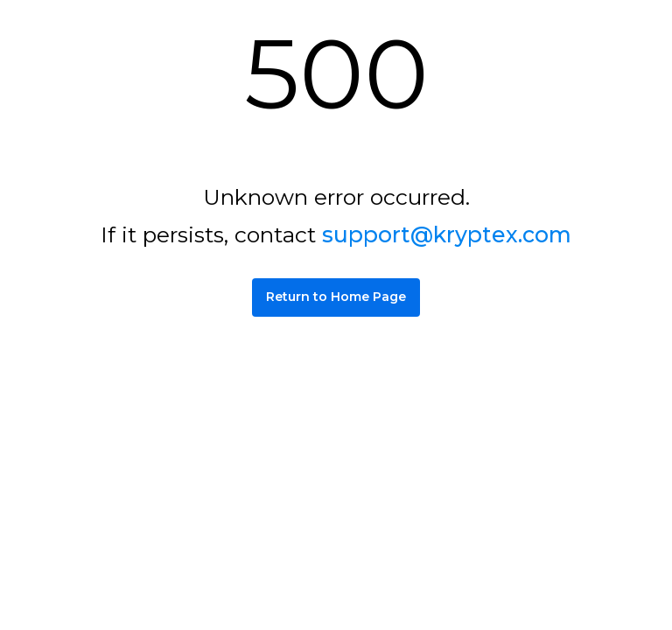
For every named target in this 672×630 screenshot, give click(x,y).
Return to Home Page (336, 297)
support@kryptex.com (447, 234)
